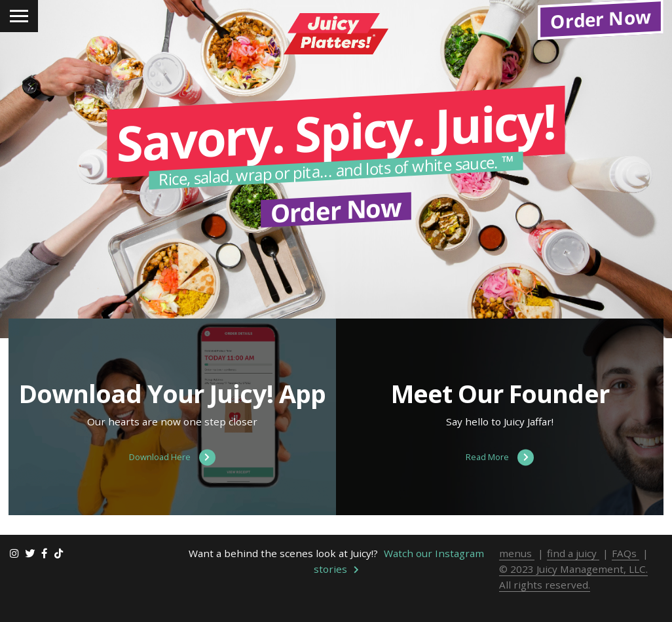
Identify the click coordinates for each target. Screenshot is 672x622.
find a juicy (573, 582)
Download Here (172, 487)
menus (517, 582)
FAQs (625, 582)
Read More (500, 487)
